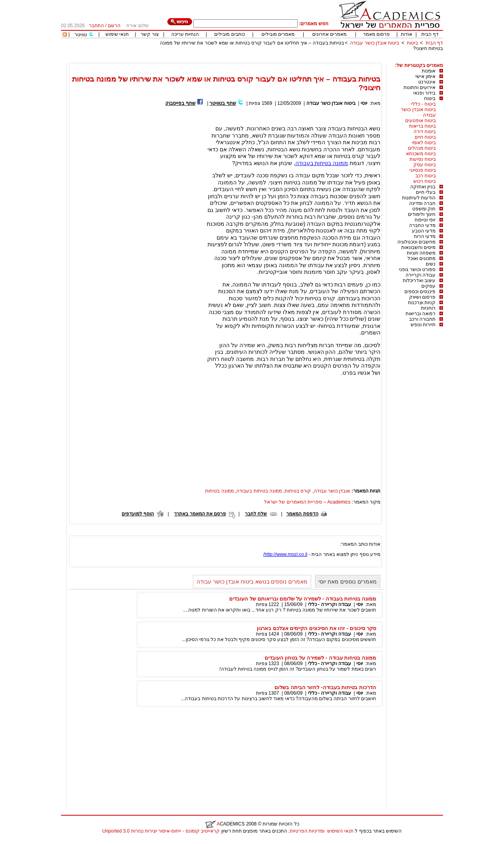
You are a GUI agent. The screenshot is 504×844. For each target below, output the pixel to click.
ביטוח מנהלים (422, 148)
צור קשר (149, 34)
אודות (407, 34)
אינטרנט (427, 82)
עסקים (428, 286)
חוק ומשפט (424, 209)
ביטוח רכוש (425, 181)
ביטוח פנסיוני (423, 170)
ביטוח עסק (425, 165)
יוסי (364, 103)
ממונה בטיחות (219, 491)
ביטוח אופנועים (421, 121)
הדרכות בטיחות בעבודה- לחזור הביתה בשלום (325, 687)
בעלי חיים (426, 192)
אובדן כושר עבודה (332, 491)
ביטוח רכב (426, 176)
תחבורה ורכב (422, 319)
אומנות (429, 71)
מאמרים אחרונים (329, 34)
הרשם (114, 26)
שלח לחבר (256, 514)
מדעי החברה (422, 225)
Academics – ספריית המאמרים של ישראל (307, 502)
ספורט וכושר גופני (417, 270)
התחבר (96, 26)
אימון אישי (425, 76)
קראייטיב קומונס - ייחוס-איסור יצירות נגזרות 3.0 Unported (161, 831)
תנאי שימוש (117, 34)
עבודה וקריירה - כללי (330, 604)
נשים (431, 264)
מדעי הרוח (425, 236)
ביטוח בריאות (422, 126)
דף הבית (430, 34)
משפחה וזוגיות (421, 253)
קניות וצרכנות (422, 303)
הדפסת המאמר (302, 514)
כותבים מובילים (229, 34)
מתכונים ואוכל (422, 258)
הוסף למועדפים (138, 514)
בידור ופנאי (424, 93)
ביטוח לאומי (424, 143)
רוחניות (428, 308)
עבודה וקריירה (421, 275)
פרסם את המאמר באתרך (200, 514)
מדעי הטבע (424, 231)
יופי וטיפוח (425, 220)
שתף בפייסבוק (180, 103)
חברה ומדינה (422, 203)
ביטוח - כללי (423, 104)
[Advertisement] (300, 60)
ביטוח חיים (425, 137)
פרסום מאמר (376, 34)
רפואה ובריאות (421, 314)
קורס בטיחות (298, 491)
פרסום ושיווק (422, 297)
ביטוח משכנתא (421, 154)
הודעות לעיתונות (419, 198)
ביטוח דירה (425, 132)
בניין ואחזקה (423, 187)
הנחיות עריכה (185, 34)
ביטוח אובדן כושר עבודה (375, 43)
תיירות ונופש (423, 325)
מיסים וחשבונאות (418, 247)
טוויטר (81, 35)
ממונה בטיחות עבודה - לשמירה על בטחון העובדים (320, 658)
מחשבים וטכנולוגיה (416, 242)
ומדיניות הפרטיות (307, 831)
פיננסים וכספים (420, 292)
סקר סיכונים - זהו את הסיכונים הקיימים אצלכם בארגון (316, 628)
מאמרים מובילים (278, 34)
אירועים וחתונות (420, 87)
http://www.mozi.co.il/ (285, 554)
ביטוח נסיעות (423, 159)
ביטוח (412, 43)
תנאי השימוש (340, 831)
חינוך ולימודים (422, 214)
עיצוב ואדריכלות (419, 281)
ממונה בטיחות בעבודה (322, 163)
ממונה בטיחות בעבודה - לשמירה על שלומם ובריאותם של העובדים (303, 599)
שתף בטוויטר (223, 103)
